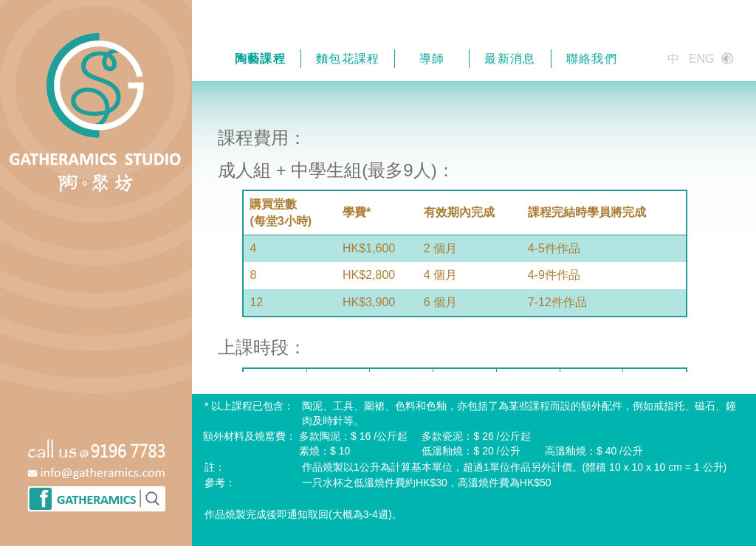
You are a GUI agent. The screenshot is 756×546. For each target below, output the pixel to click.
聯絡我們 (592, 59)
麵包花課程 (348, 59)
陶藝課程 (260, 59)
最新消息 (510, 59)
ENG (702, 59)
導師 (432, 59)
